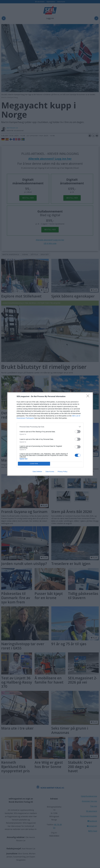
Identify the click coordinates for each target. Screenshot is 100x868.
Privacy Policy (62, 472)
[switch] (78, 432)
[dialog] (50, 434)
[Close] (89, 397)
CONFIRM (34, 464)
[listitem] (50, 427)
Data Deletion (37, 472)
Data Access (50, 472)
